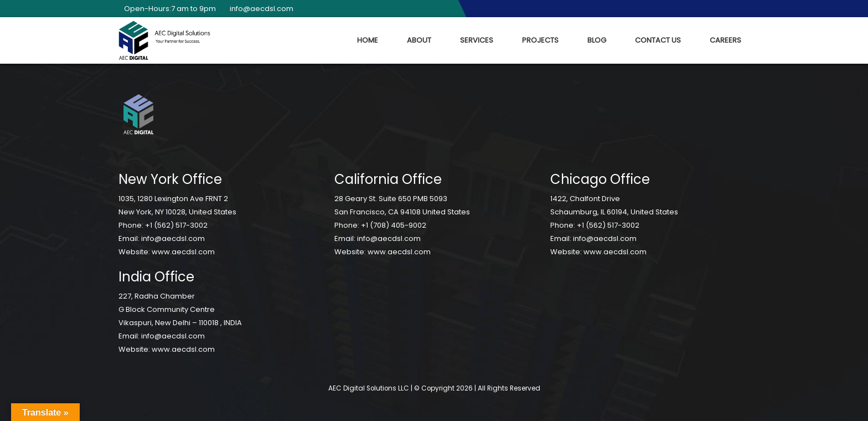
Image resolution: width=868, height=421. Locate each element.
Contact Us (658, 40)
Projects (540, 40)
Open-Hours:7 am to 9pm (167, 9)
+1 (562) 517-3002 (176, 225)
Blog (597, 40)
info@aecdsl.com (259, 9)
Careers (725, 40)
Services (477, 40)
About (419, 40)
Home (368, 40)
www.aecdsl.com (183, 252)
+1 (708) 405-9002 (394, 225)
